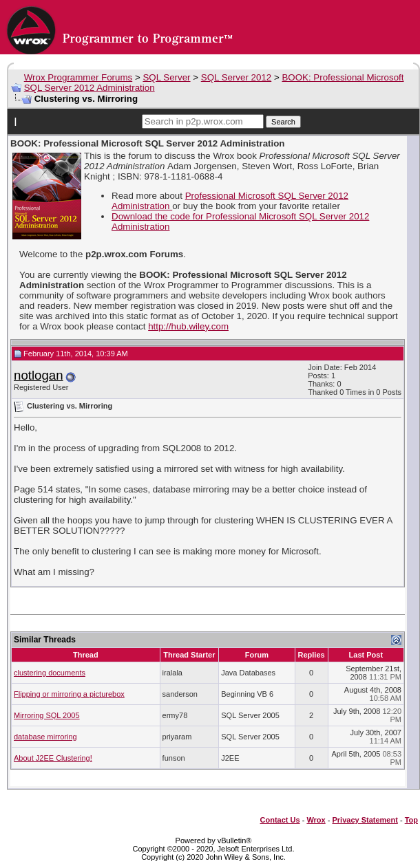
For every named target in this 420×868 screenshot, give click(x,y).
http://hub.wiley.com (188, 326)
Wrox (316, 820)
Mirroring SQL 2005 (47, 715)
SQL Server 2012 (237, 77)
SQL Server (166, 77)
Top (411, 820)
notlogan (39, 375)
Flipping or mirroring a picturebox (69, 694)
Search (283, 122)
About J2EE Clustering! (53, 758)
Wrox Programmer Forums (78, 77)
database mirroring (45, 737)
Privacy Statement (365, 820)
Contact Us (280, 820)
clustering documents (50, 673)
